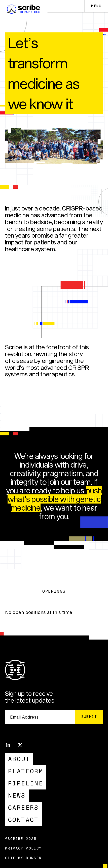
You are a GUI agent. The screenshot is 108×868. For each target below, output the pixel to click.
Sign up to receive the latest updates (30, 697)
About (19, 759)
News (17, 795)
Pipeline (26, 783)
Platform (26, 771)
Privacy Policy (23, 848)
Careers (23, 808)
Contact (23, 820)
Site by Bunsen (23, 858)
